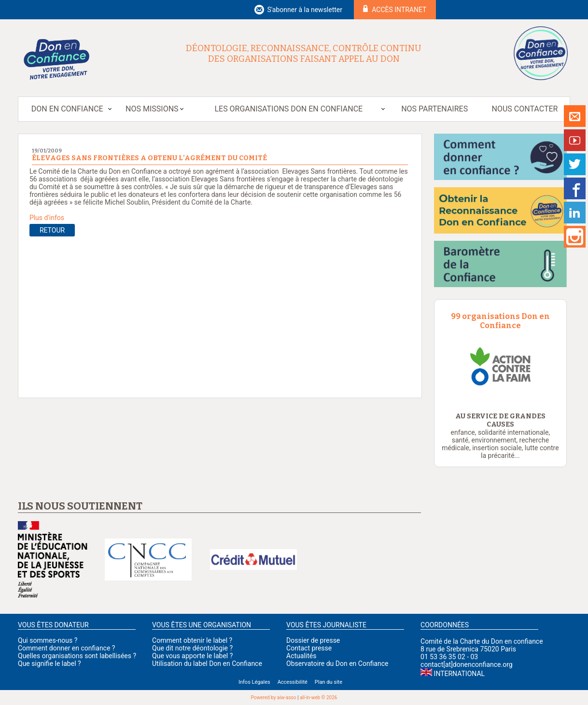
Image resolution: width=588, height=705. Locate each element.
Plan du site (329, 682)
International (459, 674)
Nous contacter (525, 109)
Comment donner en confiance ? (66, 648)
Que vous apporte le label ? (192, 656)
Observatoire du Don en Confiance (337, 664)
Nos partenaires (434, 109)
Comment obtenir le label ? (192, 640)
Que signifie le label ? (49, 664)
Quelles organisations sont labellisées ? (77, 656)
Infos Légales (254, 682)
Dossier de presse (313, 640)
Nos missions (152, 109)
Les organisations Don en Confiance (288, 109)
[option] (500, 366)
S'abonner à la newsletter (305, 10)
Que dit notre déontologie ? (192, 648)
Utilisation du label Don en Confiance (207, 664)
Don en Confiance (67, 109)
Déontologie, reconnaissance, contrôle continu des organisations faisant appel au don (304, 54)
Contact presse (309, 648)
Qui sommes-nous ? (48, 640)
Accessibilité (293, 682)
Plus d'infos (47, 218)
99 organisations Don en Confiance (500, 321)
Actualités (301, 656)
